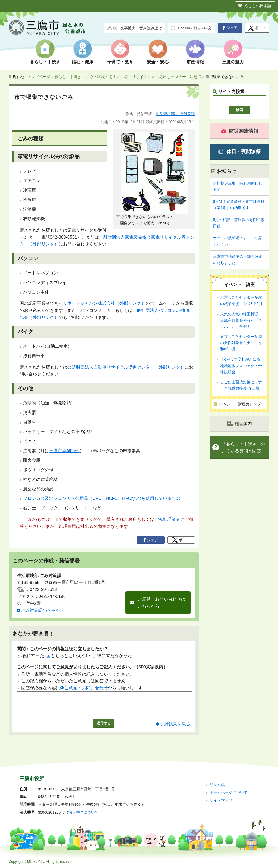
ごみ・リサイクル (136, 77)
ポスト (257, 28)
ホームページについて (229, 793)
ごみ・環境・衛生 (101, 77)
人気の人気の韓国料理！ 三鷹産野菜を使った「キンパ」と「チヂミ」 (241, 320)
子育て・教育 (120, 62)
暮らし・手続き (45, 62)
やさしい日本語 (258, 6)
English (184, 28)
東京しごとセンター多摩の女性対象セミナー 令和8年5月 (241, 343)
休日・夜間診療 (239, 152)
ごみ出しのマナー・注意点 (178, 77)
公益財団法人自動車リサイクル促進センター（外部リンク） (126, 367)
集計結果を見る (175, 728)
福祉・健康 (83, 62)
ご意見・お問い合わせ (86, 688)
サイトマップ (221, 800)
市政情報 (195, 62)
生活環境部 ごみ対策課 (175, 114)
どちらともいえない (68, 656)
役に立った (31, 656)
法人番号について (84, 812)
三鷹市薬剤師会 (64, 451)
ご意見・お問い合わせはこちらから (162, 603)
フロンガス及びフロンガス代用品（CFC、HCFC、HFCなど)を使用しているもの (102, 498)
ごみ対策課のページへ (43, 610)
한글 (197, 28)
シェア (230, 28)
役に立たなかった (112, 656)
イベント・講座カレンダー (242, 404)
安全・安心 (158, 62)
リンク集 (217, 785)
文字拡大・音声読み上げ (141, 28)
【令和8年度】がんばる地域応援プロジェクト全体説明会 (241, 366)
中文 (208, 28)
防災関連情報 (239, 131)
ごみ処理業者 (167, 519)
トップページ (39, 77)
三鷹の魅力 (233, 62)
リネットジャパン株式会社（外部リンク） (104, 303)
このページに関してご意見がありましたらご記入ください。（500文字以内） (92, 667)
